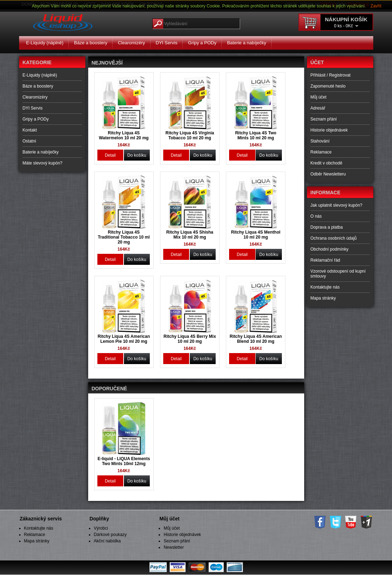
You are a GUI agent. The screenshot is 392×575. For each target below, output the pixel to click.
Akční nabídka (107, 541)
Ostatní (30, 141)
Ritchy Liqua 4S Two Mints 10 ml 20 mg (256, 135)
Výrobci (101, 528)
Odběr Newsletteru (328, 174)
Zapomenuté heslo (328, 86)
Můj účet (319, 97)
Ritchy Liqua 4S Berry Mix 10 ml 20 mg (190, 339)
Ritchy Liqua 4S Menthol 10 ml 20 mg (256, 235)
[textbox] (196, 24)
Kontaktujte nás (325, 287)
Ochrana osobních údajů (334, 238)
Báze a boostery (91, 43)
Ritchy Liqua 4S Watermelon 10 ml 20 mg (124, 135)
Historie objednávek (329, 130)
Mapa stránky (323, 298)
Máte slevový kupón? (43, 163)
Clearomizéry (132, 43)
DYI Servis (167, 43)
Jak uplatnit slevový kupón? (337, 205)
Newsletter (174, 547)
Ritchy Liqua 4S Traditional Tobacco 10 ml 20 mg (124, 237)
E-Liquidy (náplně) (45, 43)
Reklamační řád (325, 260)
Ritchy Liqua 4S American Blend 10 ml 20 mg (256, 339)
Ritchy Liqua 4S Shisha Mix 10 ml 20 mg (190, 235)
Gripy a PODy (202, 43)
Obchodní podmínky (329, 249)
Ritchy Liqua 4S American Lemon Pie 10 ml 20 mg (124, 339)
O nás (316, 216)
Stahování (320, 141)
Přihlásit (318, 75)
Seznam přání (324, 119)
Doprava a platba (327, 227)
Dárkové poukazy (110, 535)
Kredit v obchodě (326, 163)
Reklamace (321, 152)
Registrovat (340, 75)
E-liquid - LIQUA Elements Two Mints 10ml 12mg (124, 461)
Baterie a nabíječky (247, 43)
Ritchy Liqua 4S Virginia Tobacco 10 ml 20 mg (190, 135)
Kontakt (30, 130)
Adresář (318, 108)
